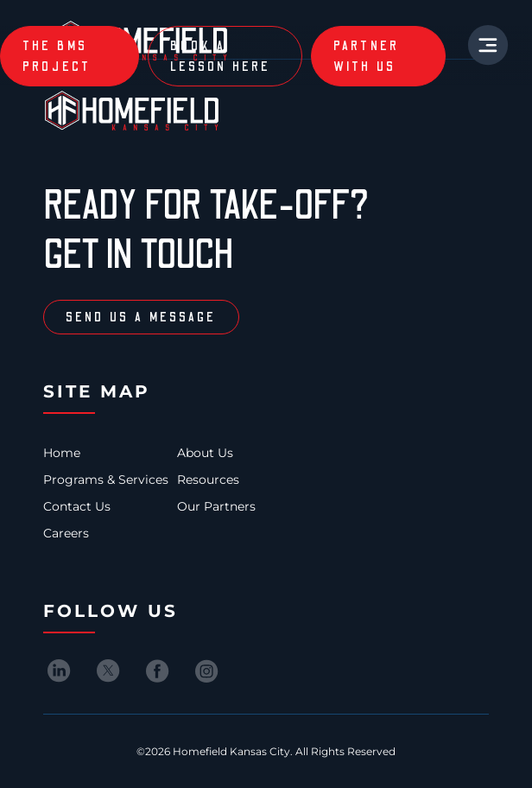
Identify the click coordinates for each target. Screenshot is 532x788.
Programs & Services (106, 480)
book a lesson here (221, 56)
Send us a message (141, 317)
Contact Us (77, 506)
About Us (205, 453)
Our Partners (216, 506)
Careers (66, 533)
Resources (208, 480)
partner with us (367, 56)
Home (62, 453)
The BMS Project (57, 56)
